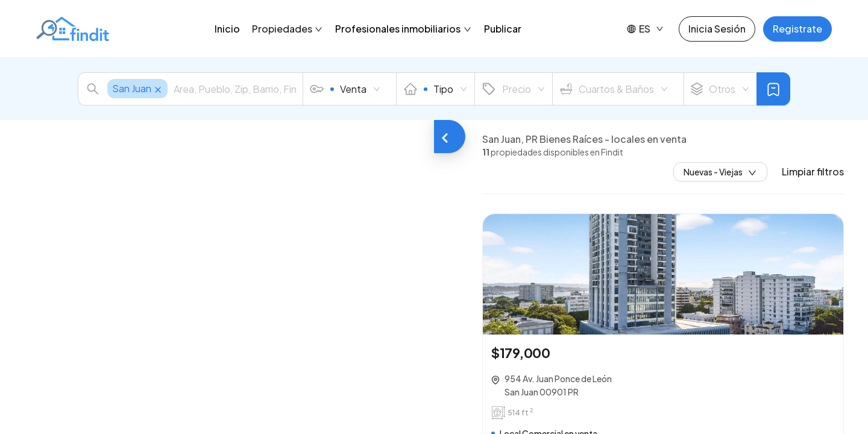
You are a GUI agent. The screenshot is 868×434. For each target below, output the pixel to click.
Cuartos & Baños (614, 89)
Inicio (227, 29)
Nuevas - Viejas (720, 172)
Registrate (797, 29)
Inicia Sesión (717, 29)
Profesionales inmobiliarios (404, 29)
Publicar (503, 29)
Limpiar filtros (813, 172)
